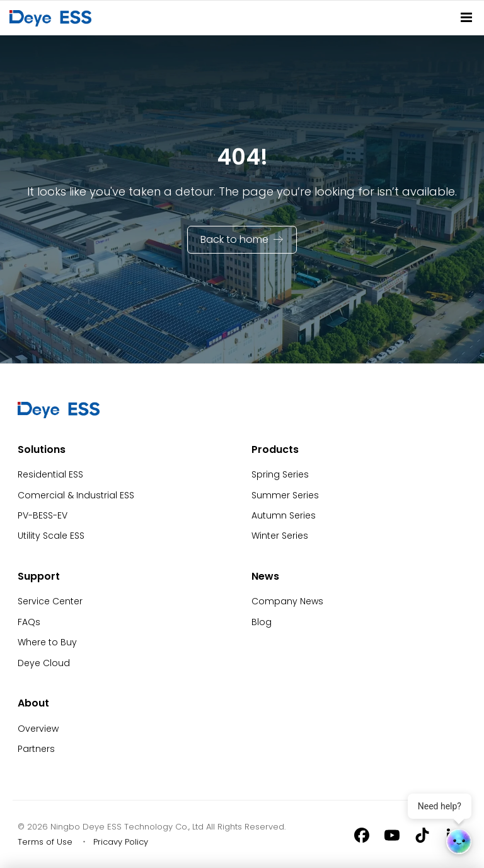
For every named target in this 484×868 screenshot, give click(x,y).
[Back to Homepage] (53, 18)
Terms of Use (45, 842)
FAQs (29, 622)
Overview (38, 729)
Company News (287, 601)
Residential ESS (50, 474)
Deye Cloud (44, 663)
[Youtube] (392, 835)
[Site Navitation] (466, 17)
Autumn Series (284, 515)
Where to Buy (47, 642)
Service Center (50, 601)
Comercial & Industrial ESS (76, 495)
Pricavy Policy (121, 842)
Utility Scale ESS (51, 536)
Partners (36, 749)
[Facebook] (362, 835)
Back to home (234, 239)
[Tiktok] (422, 835)
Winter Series (280, 536)
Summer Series (285, 495)
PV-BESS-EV (43, 515)
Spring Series (280, 474)
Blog (262, 622)
